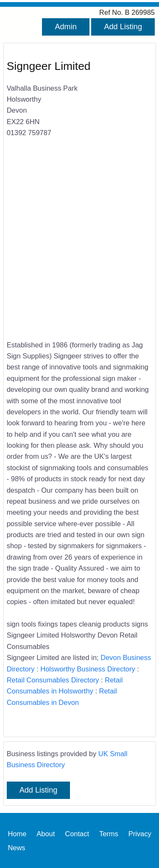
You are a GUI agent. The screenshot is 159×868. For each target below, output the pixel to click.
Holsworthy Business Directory (88, 669)
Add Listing (123, 27)
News (16, 847)
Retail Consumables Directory (53, 680)
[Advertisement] (79, 244)
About (46, 833)
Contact (77, 833)
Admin (66, 27)
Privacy (140, 833)
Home (17, 833)
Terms (109, 833)
